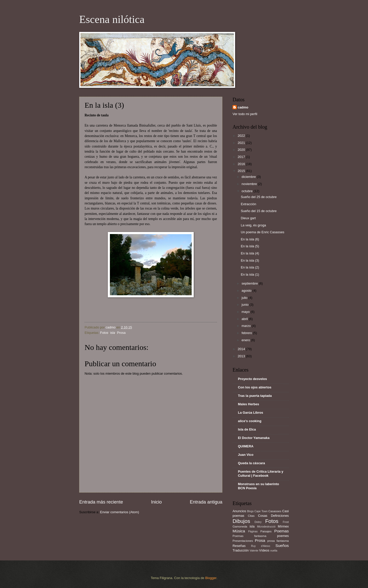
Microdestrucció (266, 527)
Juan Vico (246, 455)
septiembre (250, 283)
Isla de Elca (247, 429)
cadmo (243, 107)
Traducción (241, 550)
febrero (247, 333)
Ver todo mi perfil (245, 114)
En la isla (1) (250, 274)
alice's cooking (250, 421)
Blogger (211, 578)
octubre (248, 191)
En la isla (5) (250, 246)
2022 (242, 136)
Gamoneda (240, 526)
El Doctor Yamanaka (254, 438)
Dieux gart (248, 218)
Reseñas (239, 546)
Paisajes (266, 531)
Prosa (121, 333)
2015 (242, 171)
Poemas (281, 531)
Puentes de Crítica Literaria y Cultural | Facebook (261, 474)
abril (245, 319)
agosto (247, 291)
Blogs (250, 511)
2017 (242, 157)
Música (239, 531)
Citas (251, 516)
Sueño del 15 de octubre (259, 211)
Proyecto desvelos (252, 379)
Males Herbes (249, 404)
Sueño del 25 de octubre (259, 197)
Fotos (104, 333)
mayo (246, 312)
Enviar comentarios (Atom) (120, 512)
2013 (242, 356)
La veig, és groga (253, 225)
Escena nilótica (112, 19)
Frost (286, 522)
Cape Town (261, 511)
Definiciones (280, 516)
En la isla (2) (250, 267)
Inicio (156, 502)
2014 (242, 349)
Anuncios (239, 511)
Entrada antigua (206, 502)
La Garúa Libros (251, 413)
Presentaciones (243, 541)
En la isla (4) (250, 253)
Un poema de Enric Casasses (262, 232)
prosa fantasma (278, 541)
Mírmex (283, 526)
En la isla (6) (250, 239)
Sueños (282, 546)
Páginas (253, 531)
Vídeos (264, 550)
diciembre (249, 177)
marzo (246, 326)
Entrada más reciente (101, 502)
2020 (242, 150)
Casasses (275, 511)
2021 (242, 143)
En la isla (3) (250, 260)
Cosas (263, 516)
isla (113, 333)
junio (245, 305)
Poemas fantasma (249, 536)
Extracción (248, 204)
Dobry (258, 522)
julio (245, 298)
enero (246, 340)
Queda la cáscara (251, 463)
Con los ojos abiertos (255, 387)
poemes (283, 536)
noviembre (250, 184)
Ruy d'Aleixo (261, 546)
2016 (242, 164)
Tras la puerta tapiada (255, 396)
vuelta (274, 551)
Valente (254, 551)
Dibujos (241, 521)
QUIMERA (246, 446)
